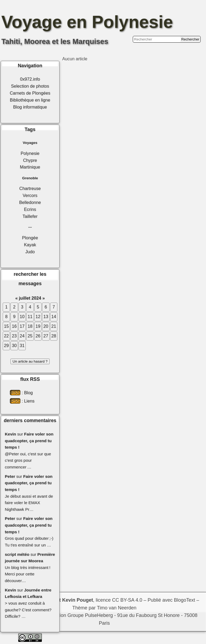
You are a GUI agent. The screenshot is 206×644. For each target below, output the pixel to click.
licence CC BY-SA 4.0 (119, 600)
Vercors (30, 195)
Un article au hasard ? (30, 361)
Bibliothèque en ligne (30, 100)
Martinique (30, 167)
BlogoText (184, 600)
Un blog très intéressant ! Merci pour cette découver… (28, 574)
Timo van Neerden (117, 608)
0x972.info (30, 79)
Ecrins (30, 209)
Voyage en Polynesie (87, 22)
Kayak (30, 245)
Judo (30, 252)
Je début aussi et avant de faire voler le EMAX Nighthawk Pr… (29, 503)
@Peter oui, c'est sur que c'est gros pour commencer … (28, 460)
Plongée (30, 238)
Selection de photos (30, 86)
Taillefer (30, 216)
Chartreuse (30, 188)
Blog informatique (30, 107)
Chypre (30, 160)
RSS (15, 393)
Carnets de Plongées (30, 93)
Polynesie (30, 153)
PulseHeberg (99, 615)
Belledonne (30, 202)
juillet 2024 (30, 298)
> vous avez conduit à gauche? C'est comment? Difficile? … (28, 610)
